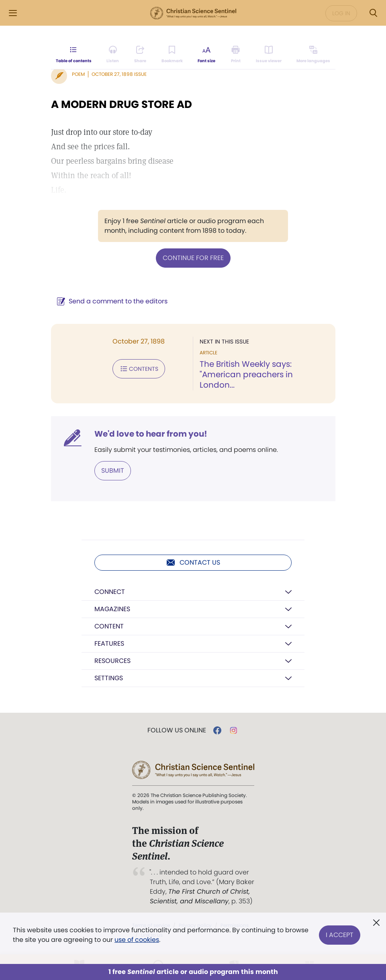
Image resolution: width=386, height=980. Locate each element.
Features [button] (109, 644)
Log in (341, 13)
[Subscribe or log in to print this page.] (236, 55)
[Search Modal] (373, 13)
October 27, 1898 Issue (119, 74)
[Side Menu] (13, 13)
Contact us (193, 563)
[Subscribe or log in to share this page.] (140, 55)
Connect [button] (110, 592)
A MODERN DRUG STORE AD (122, 104)
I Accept (340, 935)
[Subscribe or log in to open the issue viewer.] (269, 55)
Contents (139, 369)
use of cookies (137, 940)
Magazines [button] (112, 609)
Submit (113, 471)
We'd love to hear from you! (151, 434)
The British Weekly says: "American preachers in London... (246, 374)
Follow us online (177, 730)
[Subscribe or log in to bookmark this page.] (172, 55)
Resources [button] (112, 661)
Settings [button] (109, 678)
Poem (78, 74)
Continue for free (193, 258)
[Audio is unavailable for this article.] (113, 55)
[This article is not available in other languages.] (313, 55)
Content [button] (109, 626)
